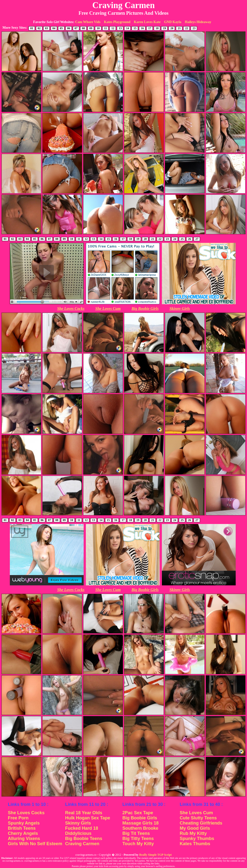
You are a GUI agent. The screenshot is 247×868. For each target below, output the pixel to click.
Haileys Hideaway (198, 22)
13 (120, 28)
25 (182, 239)
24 (175, 239)
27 (197, 239)
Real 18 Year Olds (84, 813)
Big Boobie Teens (84, 839)
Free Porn (18, 818)
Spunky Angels (24, 823)
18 (157, 28)
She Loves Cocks (71, 309)
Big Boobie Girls (145, 309)
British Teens (22, 828)
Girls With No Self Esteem (35, 844)
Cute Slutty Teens (198, 818)
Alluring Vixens (24, 839)
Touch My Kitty (138, 844)
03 (46, 28)
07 (76, 28)
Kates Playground (117, 22)
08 (83, 28)
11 (105, 28)
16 (142, 28)
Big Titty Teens (138, 839)
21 (179, 28)
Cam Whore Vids (88, 22)
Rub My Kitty (193, 833)
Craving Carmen (82, 844)
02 (39, 28)
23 (194, 28)
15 (135, 28)
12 (113, 28)
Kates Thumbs (195, 844)
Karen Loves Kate (147, 22)
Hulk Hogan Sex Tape (88, 818)
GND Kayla (173, 22)
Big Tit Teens (136, 833)
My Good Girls (195, 828)
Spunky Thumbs (197, 839)
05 (61, 28)
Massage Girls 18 (141, 823)
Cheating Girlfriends (201, 823)
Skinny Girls (180, 309)
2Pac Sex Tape (138, 813)
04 (54, 28)
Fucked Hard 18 (82, 828)
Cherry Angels (23, 833)
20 (172, 28)
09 (91, 28)
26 (189, 239)
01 (32, 28)
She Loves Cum (108, 309)
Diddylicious (78, 833)
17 (150, 28)
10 (98, 28)
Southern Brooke (140, 828)
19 (164, 28)
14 (127, 28)
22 (186, 28)
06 (69, 28)
